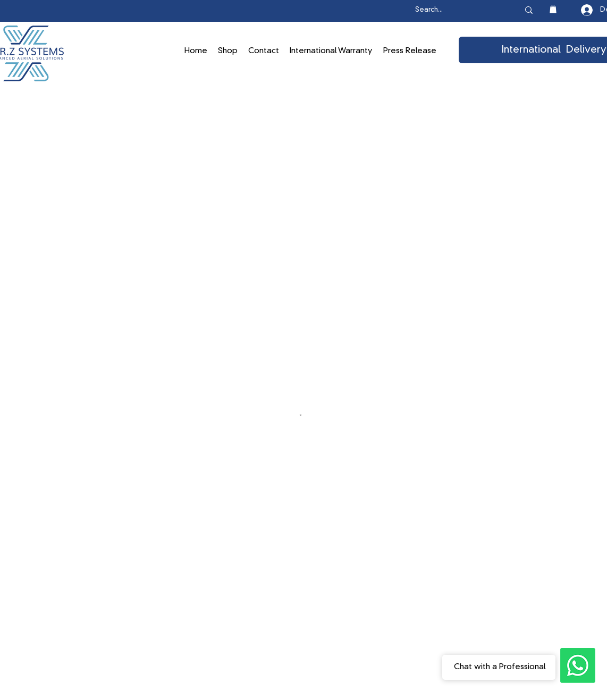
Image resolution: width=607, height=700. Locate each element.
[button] (553, 9)
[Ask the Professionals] (578, 665)
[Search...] (456, 10)
